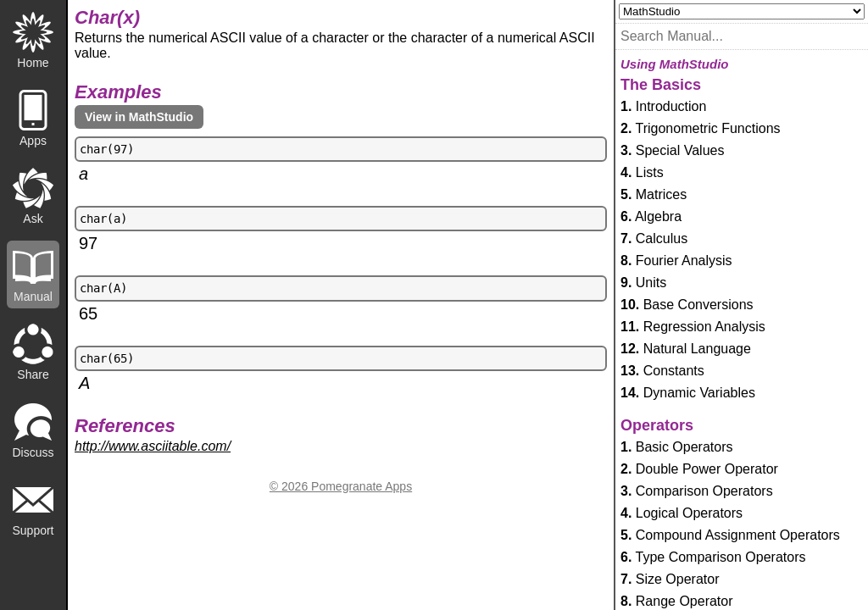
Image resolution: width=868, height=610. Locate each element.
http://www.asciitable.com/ (153, 446)
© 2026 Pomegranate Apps (341, 486)
